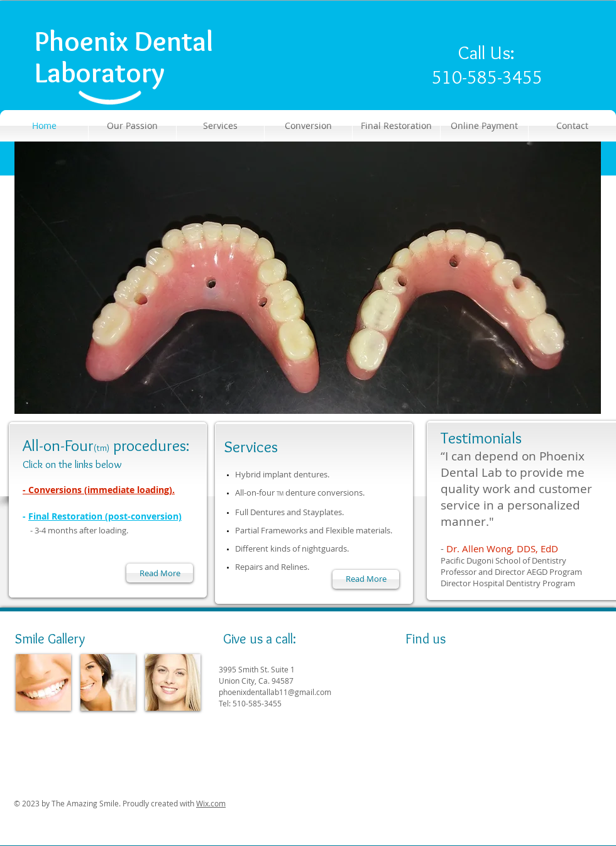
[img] (43, 682)
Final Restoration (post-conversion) (105, 516)
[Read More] (366, 579)
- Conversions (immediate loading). (99, 490)
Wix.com (211, 803)
